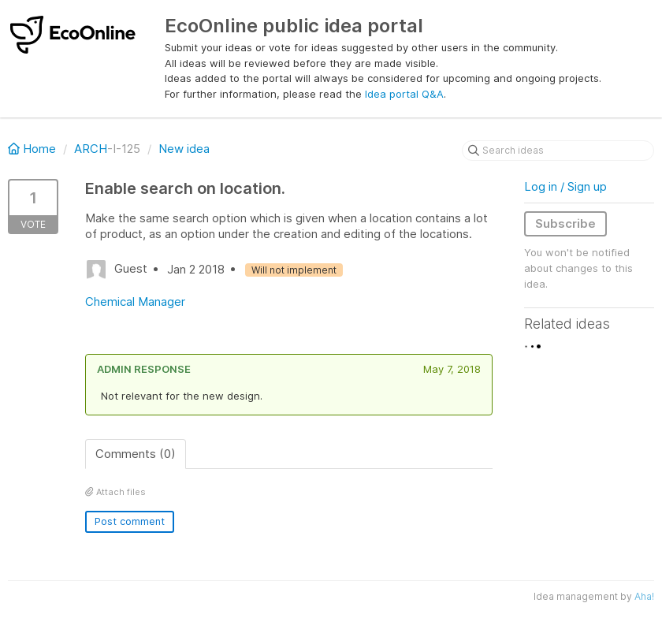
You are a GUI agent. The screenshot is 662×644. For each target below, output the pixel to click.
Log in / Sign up (565, 186)
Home (33, 149)
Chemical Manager (135, 302)
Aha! (644, 596)
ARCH (91, 149)
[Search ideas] (558, 151)
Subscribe (565, 223)
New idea (184, 149)
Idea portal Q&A (404, 94)
